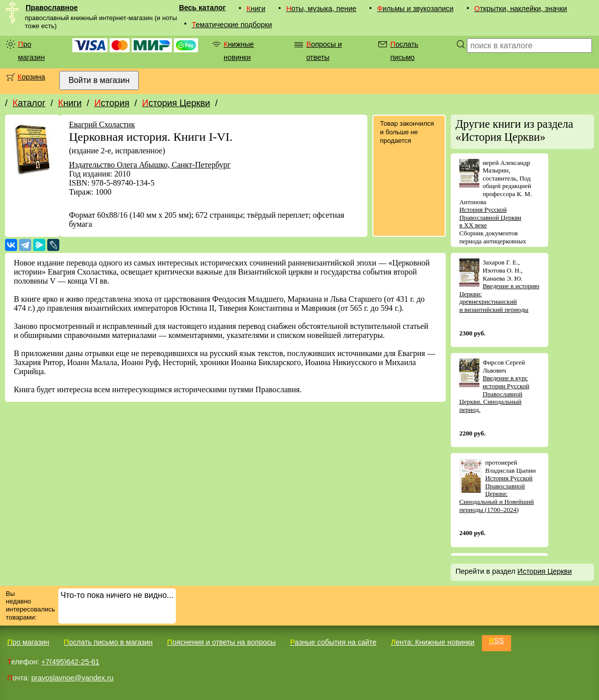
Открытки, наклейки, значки (521, 9)
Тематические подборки (232, 25)
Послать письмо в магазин (108, 642)
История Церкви (176, 103)
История (112, 103)
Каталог (29, 103)
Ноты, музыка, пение (321, 9)
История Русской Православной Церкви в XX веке (490, 217)
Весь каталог (202, 8)
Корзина (31, 77)
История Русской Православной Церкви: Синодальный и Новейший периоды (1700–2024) (496, 494)
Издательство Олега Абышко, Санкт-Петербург (150, 165)
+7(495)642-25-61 (70, 662)
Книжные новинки (239, 51)
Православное (52, 8)
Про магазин (31, 51)
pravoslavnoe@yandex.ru (72, 678)
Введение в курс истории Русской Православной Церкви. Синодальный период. (494, 393)
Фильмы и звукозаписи (415, 9)
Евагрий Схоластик (102, 124)
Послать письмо (405, 51)
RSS (496, 641)
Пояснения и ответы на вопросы (222, 642)
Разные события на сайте (333, 642)
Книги (256, 9)
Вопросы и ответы (324, 51)
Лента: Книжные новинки (433, 642)
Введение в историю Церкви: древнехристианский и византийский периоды (499, 298)
